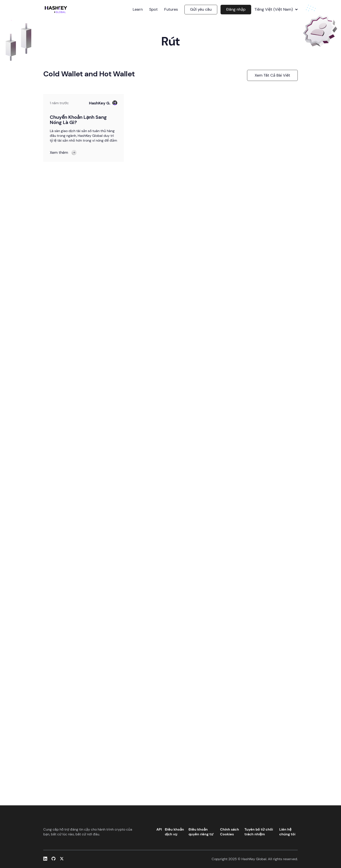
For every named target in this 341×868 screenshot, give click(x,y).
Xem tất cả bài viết (272, 75)
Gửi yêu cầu (201, 9)
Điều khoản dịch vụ (174, 832)
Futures (171, 10)
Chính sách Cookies (230, 832)
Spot (153, 10)
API (159, 829)
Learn (138, 10)
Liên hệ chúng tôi (287, 832)
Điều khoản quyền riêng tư (201, 832)
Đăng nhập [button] (236, 9)
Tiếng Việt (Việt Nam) (276, 10)
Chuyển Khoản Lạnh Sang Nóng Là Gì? (78, 120)
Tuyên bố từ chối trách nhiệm (259, 832)
